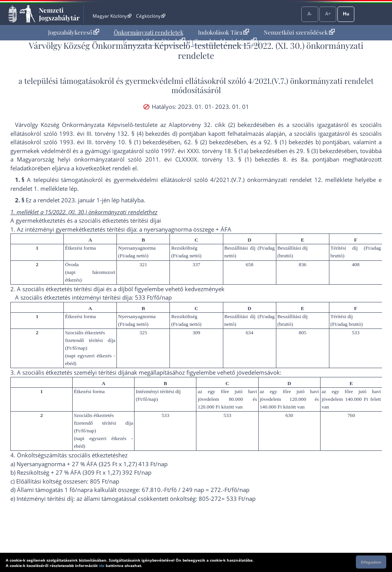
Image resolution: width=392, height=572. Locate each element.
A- (310, 14)
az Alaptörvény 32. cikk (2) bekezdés (211, 125)
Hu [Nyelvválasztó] (346, 14)
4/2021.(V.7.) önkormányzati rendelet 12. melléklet (280, 180)
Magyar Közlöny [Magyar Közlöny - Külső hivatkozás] (112, 16)
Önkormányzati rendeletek (149, 32)
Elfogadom (371, 562)
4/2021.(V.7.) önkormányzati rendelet (311, 81)
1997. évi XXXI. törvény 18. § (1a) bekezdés (218, 151)
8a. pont (313, 159)
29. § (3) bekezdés (320, 151)
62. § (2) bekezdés (209, 142)
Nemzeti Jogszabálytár (59, 14)
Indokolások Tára (223, 32)
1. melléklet (49, 188)
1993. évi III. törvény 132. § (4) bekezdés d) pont (125, 133)
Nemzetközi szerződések (299, 32)
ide (102, 565)
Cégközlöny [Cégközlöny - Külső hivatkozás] (151, 16)
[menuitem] (74, 33)
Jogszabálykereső (74, 32)
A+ (328, 14)
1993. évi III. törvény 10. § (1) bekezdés (114, 142)
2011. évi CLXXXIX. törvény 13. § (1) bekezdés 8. (217, 159)
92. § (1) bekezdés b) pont (299, 142)
